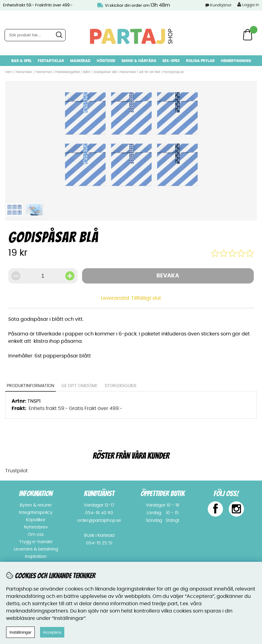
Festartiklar (51, 61)
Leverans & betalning (36, 549)
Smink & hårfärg (139, 61)
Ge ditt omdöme (79, 386)
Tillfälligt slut (146, 298)
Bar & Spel (22, 61)
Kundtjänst (221, 5)
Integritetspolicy (36, 513)
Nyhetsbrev (36, 527)
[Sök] (35, 35)
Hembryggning (236, 61)
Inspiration (36, 557)
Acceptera (52, 632)
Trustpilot (16, 471)
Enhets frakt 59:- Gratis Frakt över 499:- (75, 408)
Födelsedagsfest (68, 72)
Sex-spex (171, 61)
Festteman (44, 72)
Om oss (36, 535)
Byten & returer (36, 505)
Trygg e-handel (36, 542)
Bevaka (168, 276)
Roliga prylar (200, 61)
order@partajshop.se (99, 521)
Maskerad (80, 61)
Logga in (248, 5)
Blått (87, 72)
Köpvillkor (36, 520)
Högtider (106, 61)
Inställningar (20, 632)
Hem (9, 72)
